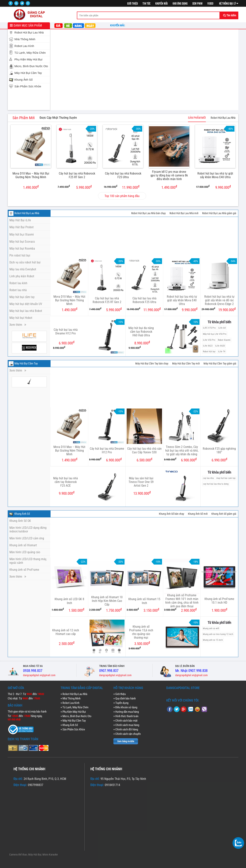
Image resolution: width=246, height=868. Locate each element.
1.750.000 (105, 610)
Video (210, 4)
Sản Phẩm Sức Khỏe (28, 86)
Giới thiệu (133, 4)
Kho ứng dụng (180, 4)
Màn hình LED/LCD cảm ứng (27, 538)
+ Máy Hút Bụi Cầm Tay (73, 721)
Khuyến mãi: (118, 25)
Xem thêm (18, 325)
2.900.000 (180, 610)
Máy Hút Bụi (35, 855)
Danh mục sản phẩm (28, 25)
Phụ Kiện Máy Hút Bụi (28, 59)
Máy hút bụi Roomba (22, 249)
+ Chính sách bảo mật (125, 721)
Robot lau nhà (18, 290)
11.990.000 (122, 187)
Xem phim (197, 4)
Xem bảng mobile (126, 741)
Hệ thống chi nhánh (29, 769)
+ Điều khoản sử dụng (125, 707)
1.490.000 (31, 187)
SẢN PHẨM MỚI (197, 118)
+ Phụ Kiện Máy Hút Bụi (73, 712)
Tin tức (147, 4)
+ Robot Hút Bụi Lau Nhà (74, 694)
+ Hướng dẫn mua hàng (126, 712)
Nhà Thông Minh (25, 39)
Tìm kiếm (230, 15)
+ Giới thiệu (120, 694)
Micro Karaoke (50, 855)
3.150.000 (143, 610)
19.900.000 (219, 310)
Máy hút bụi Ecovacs (22, 242)
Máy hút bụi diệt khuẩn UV (26, 304)
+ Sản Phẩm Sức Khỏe (73, 729)
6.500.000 (144, 460)
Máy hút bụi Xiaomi (22, 234)
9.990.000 (213, 187)
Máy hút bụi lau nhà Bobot (26, 311)
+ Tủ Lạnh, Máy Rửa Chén (74, 707)
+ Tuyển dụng (121, 703)
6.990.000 (219, 460)
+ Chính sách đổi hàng (126, 729)
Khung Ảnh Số (24, 80)
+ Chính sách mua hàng (126, 725)
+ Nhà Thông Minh (71, 698)
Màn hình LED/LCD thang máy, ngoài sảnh (28, 561)
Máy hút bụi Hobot (21, 318)
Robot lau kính (18, 283)
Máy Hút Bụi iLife (20, 220)
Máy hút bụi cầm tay (22, 297)
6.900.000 (105, 460)
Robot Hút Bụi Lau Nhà (29, 33)
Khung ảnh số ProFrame (24, 570)
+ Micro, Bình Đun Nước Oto (76, 716)
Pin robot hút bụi (20, 255)
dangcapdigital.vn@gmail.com (39, 675)
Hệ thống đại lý (229, 4)
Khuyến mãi (162, 4)
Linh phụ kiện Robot (22, 276)
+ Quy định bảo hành (125, 698)
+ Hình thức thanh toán (126, 716)
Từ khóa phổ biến (219, 322)
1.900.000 (219, 610)
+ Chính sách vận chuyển (127, 734)
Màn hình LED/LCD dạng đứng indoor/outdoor (28, 530)
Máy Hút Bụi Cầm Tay (28, 73)
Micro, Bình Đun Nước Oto (31, 66)
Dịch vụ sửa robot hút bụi (25, 262)
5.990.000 (75, 187)
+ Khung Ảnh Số (69, 725)
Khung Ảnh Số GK (20, 521)
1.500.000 (68, 610)
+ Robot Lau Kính (70, 703)
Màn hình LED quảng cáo (25, 552)
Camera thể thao (18, 855)
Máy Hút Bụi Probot (22, 227)
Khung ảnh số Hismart (23, 545)
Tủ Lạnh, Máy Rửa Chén (30, 53)
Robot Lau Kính (24, 46)
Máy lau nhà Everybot (23, 269)
